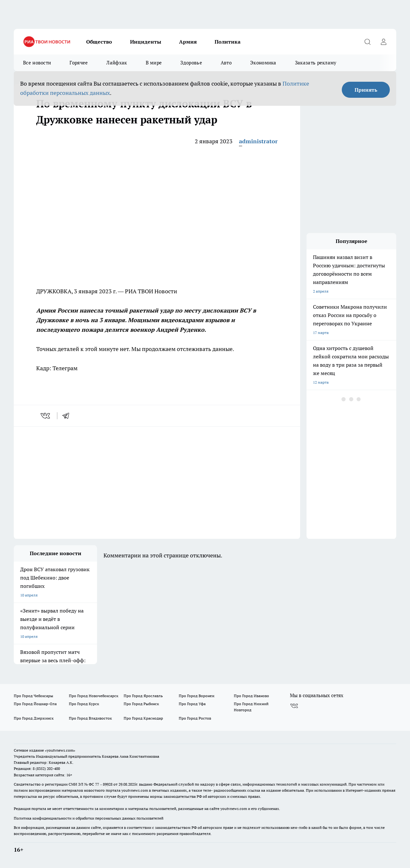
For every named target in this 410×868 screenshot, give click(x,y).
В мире (154, 63)
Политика (228, 42)
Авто (226, 63)
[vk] (46, 416)
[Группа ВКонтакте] (294, 706)
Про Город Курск (84, 704)
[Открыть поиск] (367, 42)
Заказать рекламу (316, 63)
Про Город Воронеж (197, 696)
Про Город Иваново (251, 696)
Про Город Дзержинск (34, 718)
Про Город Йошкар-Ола (35, 704)
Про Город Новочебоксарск (94, 696)
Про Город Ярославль (143, 696)
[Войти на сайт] (383, 42)
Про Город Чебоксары (33, 696)
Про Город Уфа (192, 704)
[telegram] (68, 416)
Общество (99, 42)
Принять (366, 90)
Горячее (79, 63)
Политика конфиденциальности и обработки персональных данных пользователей (89, 818)
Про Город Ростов (195, 718)
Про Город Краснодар (143, 718)
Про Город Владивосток (90, 718)
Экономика (263, 63)
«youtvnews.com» (60, 750)
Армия (188, 42)
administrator (258, 141)
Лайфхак (117, 63)
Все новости (37, 63)
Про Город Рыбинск (141, 704)
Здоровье (191, 63)
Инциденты (146, 42)
